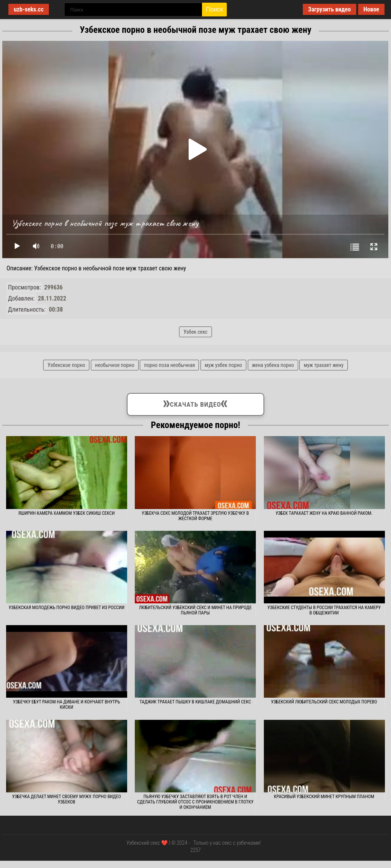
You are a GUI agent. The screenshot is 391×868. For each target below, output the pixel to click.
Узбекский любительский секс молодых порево (324, 702)
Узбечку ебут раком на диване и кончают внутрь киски (66, 705)
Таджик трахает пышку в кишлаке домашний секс (195, 702)
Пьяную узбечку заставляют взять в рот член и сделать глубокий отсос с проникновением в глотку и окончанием (195, 802)
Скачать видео (195, 403)
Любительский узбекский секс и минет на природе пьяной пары (195, 610)
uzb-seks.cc (29, 9)
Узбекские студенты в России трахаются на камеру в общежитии (324, 610)
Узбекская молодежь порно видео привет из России (66, 608)
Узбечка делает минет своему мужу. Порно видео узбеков (67, 799)
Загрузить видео (330, 9)
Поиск (214, 9)
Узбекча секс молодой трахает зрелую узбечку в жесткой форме (195, 516)
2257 (195, 850)
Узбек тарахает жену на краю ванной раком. (324, 513)
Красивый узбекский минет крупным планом (324, 797)
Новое (371, 9)
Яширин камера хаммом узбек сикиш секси (66, 513)
